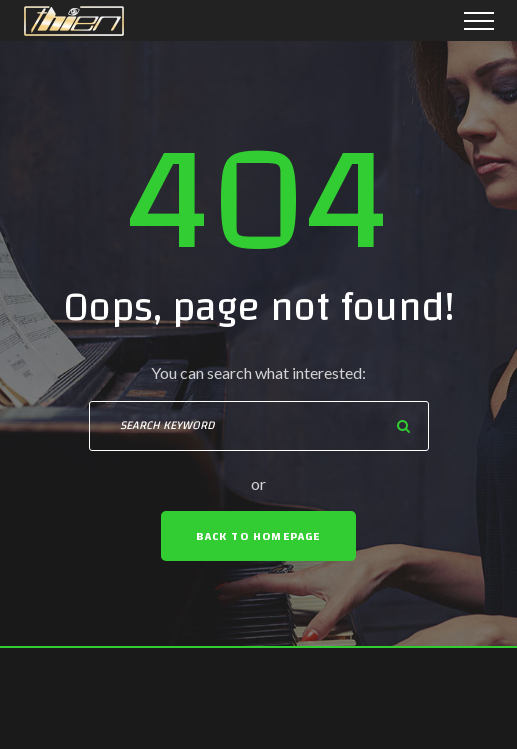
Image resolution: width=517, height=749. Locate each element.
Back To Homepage (258, 536)
